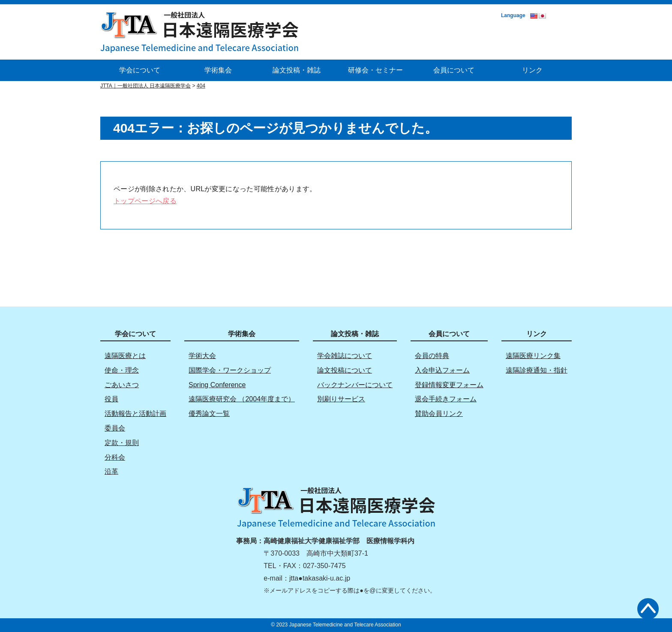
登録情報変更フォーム (449, 385)
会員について (454, 70)
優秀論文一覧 (209, 414)
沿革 (111, 471)
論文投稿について (345, 370)
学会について (140, 70)
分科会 (115, 457)
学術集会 (218, 70)
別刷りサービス (341, 399)
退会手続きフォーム (446, 399)
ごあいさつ (122, 385)
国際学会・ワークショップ (230, 370)
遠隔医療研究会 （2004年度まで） (242, 399)
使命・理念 (122, 370)
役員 (111, 399)
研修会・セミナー (375, 70)
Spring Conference (217, 385)
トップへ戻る (648, 609)
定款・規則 (122, 443)
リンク (532, 70)
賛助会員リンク (439, 414)
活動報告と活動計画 (135, 414)
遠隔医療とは (125, 356)
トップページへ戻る (145, 201)
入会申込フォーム (442, 370)
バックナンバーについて (355, 385)
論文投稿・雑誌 (297, 70)
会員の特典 (432, 356)
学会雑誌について (345, 356)
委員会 (115, 428)
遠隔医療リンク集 (533, 356)
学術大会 (202, 356)
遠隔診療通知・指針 (537, 370)
